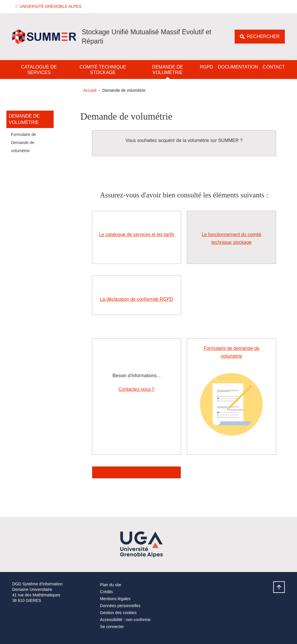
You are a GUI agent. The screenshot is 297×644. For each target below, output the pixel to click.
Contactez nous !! (136, 389)
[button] (49, 7)
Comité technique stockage (103, 70)
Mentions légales (115, 599)
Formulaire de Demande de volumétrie (23, 143)
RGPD (207, 67)
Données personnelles (120, 606)
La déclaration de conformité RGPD (136, 299)
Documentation (238, 67)
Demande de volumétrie (167, 70)
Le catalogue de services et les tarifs (136, 234)
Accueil (90, 90)
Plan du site (111, 585)
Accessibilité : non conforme (125, 620)
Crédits (106, 592)
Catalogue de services (39, 70)
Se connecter (112, 627)
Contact (274, 67)
